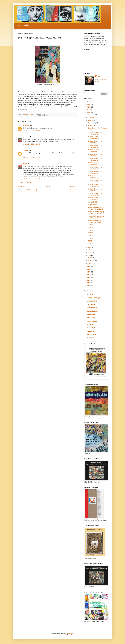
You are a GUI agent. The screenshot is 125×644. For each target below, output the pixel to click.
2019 (88, 267)
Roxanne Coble (92, 321)
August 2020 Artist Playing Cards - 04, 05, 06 (96, 217)
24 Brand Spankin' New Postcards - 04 (95, 185)
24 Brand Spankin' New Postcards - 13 (95, 146)
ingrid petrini (91, 324)
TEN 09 (90, 228)
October (91, 120)
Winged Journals (93, 205)
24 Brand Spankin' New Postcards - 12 (95, 151)
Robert (25, 164)
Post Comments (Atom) (33, 190)
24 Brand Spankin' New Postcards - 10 (95, 159)
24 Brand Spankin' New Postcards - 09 (95, 164)
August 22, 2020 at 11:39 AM (32, 131)
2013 (88, 283)
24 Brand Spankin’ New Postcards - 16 (95, 133)
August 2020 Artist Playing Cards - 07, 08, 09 (96, 213)
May (90, 253)
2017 (88, 272)
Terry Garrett (91, 304)
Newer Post (22, 187)
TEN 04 (90, 241)
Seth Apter (90, 338)
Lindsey (25, 150)
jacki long (26, 125)
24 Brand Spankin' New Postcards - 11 (95, 155)
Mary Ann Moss (92, 301)
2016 (88, 275)
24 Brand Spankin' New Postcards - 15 (95, 138)
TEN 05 (90, 238)
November (92, 118)
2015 (88, 277)
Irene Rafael (91, 328)
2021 (88, 110)
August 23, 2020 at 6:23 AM (31, 144)
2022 (88, 107)
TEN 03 (90, 244)
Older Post (74, 187)
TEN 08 (90, 230)
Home (48, 187)
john (99, 76)
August (91, 126)
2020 (88, 113)
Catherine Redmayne (94, 298)
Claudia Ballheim (92, 311)
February (91, 261)
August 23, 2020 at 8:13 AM (31, 157)
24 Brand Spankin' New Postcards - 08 (95, 168)
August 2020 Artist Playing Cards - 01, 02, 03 (96, 221)
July (90, 247)
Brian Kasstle (91, 335)
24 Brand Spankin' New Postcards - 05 (95, 181)
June (90, 250)
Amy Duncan (91, 331)
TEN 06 (90, 236)
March (90, 258)
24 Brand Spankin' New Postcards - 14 (95, 142)
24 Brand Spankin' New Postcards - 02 (95, 194)
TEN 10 (90, 225)
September (92, 123)
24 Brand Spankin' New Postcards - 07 (95, 172)
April (90, 255)
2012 (88, 286)
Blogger (71, 634)
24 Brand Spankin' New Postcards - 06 (95, 177)
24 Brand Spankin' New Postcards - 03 (95, 190)
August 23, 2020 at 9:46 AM (31, 179)
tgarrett (25, 137)
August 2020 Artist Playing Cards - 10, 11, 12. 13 (96, 208)
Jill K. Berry (91, 318)
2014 (88, 280)
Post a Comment (26, 183)
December (92, 115)
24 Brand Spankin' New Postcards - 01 (95, 198)
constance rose (92, 308)
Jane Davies (91, 314)
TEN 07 (90, 233)
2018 (88, 269)
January (91, 263)
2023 (88, 104)
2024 (88, 102)
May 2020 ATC (92, 202)
